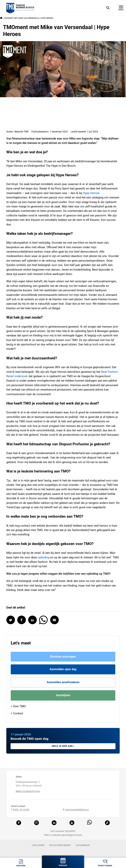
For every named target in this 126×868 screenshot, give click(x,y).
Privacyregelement (60, 845)
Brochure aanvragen (63, 657)
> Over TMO (18, 706)
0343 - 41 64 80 (21, 810)
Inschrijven (63, 695)
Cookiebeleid (83, 845)
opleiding (44, 557)
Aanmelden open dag (63, 669)
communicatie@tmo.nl (77, 810)
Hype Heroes (91, 193)
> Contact (17, 713)
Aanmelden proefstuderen (63, 682)
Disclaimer (38, 845)
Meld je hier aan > (63, 746)
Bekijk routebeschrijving (28, 791)
